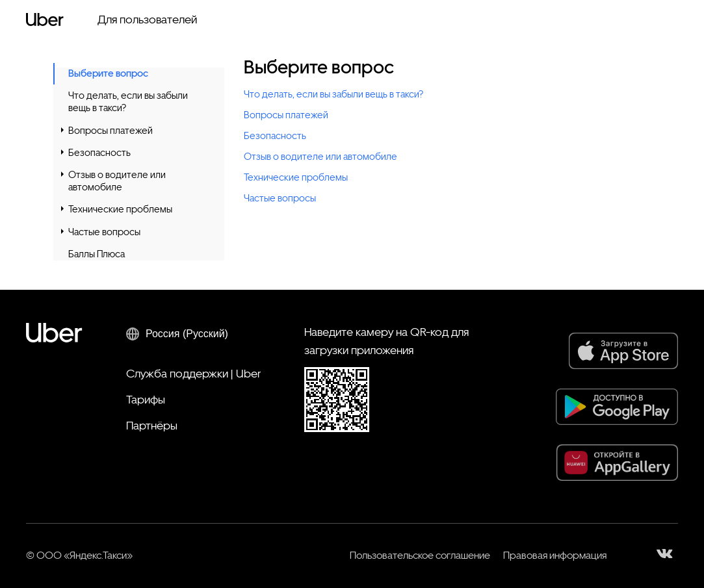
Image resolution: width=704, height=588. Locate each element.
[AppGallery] (617, 463)
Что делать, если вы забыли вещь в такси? (128, 102)
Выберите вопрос (108, 74)
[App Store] (623, 351)
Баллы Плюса (97, 254)
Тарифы (146, 399)
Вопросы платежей (111, 131)
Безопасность (99, 153)
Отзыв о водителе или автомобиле (117, 181)
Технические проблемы (120, 209)
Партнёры (152, 425)
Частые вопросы (104, 232)
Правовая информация (555, 555)
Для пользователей (147, 19)
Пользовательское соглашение (420, 555)
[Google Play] (617, 407)
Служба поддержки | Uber (193, 373)
